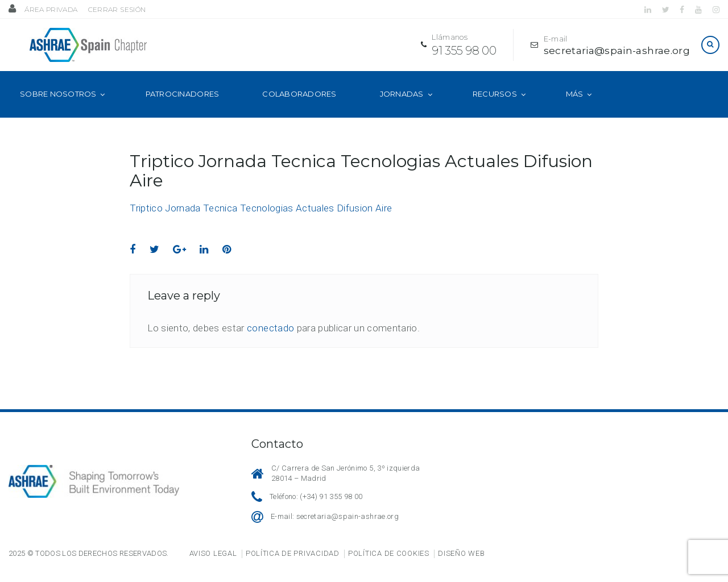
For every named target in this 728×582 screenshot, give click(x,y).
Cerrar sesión (117, 9)
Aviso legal (213, 553)
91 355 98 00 (458, 57)
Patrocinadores (183, 107)
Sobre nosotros (58, 107)
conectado (270, 341)
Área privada (51, 9)
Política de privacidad (293, 553)
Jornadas (402, 107)
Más (575, 107)
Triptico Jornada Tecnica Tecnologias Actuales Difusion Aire (261, 221)
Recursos (495, 107)
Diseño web (461, 553)
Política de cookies (389, 553)
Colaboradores (299, 107)
